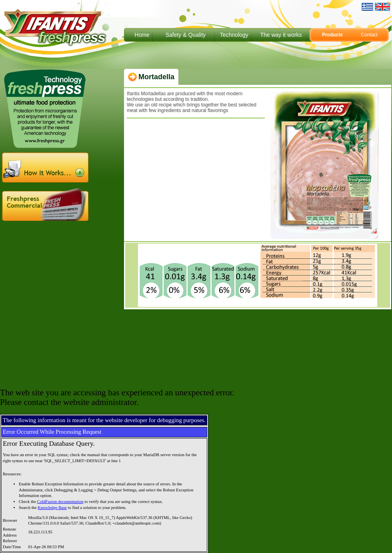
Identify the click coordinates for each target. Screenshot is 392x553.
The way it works (281, 35)
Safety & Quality (186, 35)
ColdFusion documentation (60, 502)
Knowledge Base (52, 508)
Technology (234, 35)
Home (142, 35)
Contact (369, 35)
